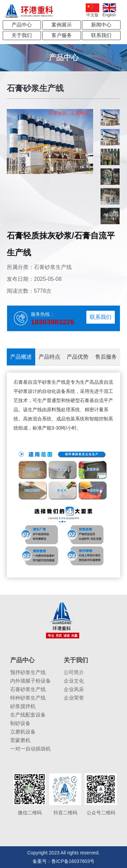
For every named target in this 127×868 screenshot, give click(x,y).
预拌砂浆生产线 (28, 672)
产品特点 (49, 357)
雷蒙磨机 (20, 740)
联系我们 (101, 35)
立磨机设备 (23, 732)
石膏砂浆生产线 (28, 689)
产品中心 (22, 25)
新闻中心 (101, 25)
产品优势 (78, 357)
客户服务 (62, 35)
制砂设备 (20, 723)
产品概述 (21, 357)
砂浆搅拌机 (23, 706)
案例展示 (62, 25)
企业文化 (74, 681)
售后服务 (106, 357)
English (109, 10)
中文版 (92, 10)
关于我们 (22, 35)
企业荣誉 (74, 698)
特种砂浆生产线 (28, 698)
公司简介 (74, 672)
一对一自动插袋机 (30, 749)
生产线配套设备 (28, 715)
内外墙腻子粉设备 (30, 681)
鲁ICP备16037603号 (73, 861)
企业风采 (74, 689)
